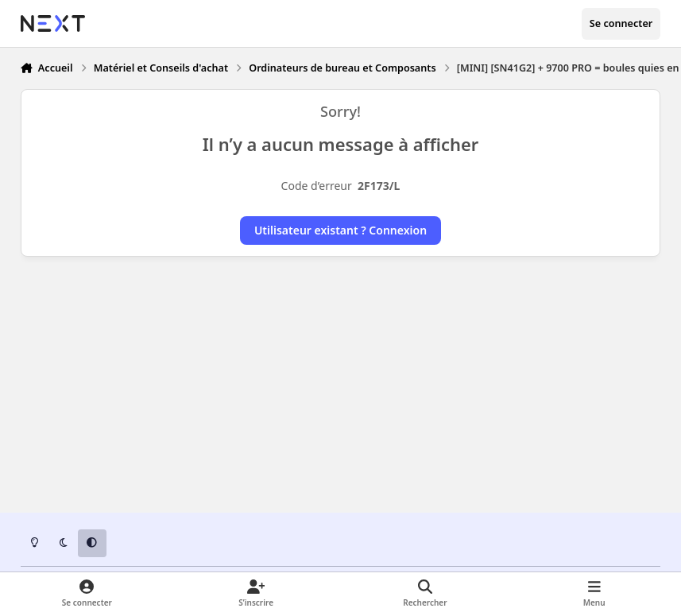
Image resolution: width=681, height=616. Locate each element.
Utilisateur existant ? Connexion (340, 230)
